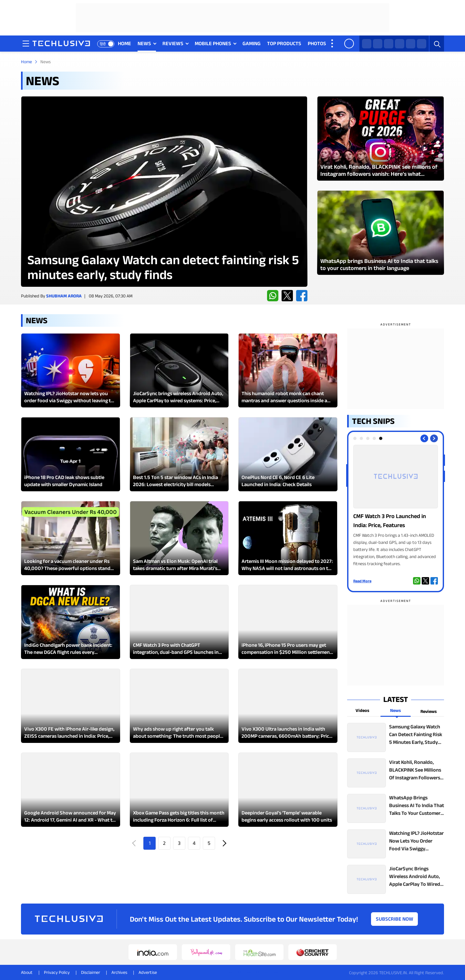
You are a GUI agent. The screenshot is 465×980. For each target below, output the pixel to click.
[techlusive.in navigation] (26, 44)
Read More (362, 581)
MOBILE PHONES (213, 43)
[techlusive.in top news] (396, 737)
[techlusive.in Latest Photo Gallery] (381, 138)
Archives (119, 972)
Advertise (148, 972)
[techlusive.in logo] (61, 44)
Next (224, 843)
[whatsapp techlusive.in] (367, 44)
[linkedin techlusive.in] (422, 44)
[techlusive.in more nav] (333, 44)
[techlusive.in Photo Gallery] (396, 506)
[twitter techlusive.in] (378, 44)
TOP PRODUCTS (284, 43)
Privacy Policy (57, 972)
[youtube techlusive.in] (411, 44)
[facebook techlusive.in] (389, 44)
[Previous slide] (424, 438)
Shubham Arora (64, 296)
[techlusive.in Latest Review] (164, 191)
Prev (135, 843)
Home (26, 62)
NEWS (144, 43)
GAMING (252, 43)
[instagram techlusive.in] (400, 44)
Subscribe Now (395, 919)
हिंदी (103, 44)
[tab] (355, 438)
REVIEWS (173, 43)
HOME (124, 43)
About (27, 972)
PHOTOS (317, 43)
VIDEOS (341, 43)
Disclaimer (91, 972)
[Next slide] (434, 438)
